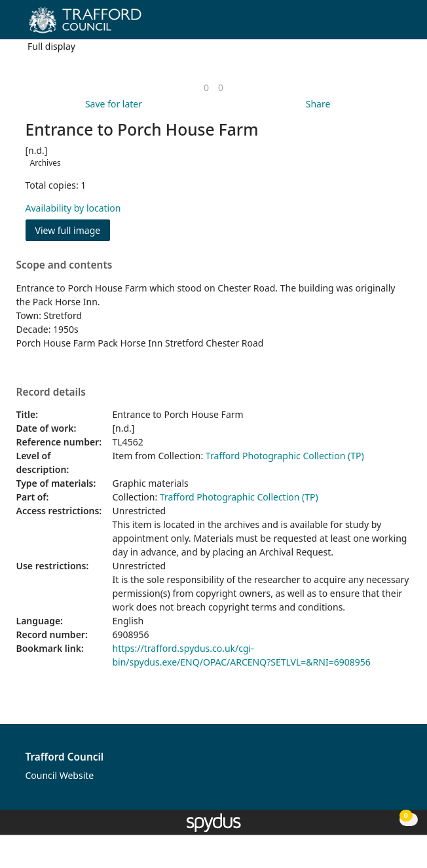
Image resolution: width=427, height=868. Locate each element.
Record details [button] (51, 392)
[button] (381, 25)
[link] (206, 87)
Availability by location (73, 208)
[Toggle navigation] (397, 25)
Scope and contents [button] (65, 265)
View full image (68, 230)
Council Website (60, 775)
